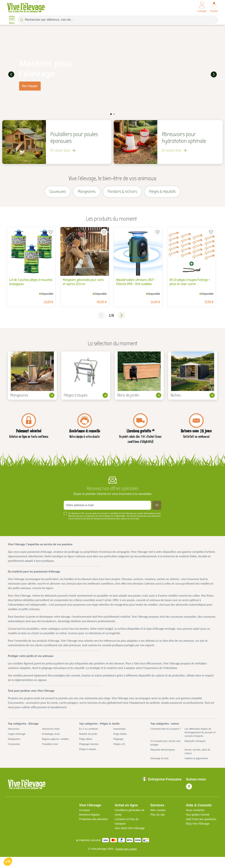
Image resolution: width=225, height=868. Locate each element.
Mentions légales (90, 821)
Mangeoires (15, 743)
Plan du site (158, 821)
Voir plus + (16, 528)
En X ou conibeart (90, 732)
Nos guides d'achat (199, 821)
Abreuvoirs (14, 732)
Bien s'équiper (30, 86)
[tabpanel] (112, 74)
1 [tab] (111, 114)
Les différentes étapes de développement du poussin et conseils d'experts (200, 736)
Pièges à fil (120, 749)
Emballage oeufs (52, 738)
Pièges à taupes (88, 754)
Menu (12, 20)
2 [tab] (114, 114)
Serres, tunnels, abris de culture (199, 757)
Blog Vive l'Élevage (199, 835)
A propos (85, 817)
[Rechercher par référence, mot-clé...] (118, 20)
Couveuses (14, 749)
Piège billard (86, 743)
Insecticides (120, 732)
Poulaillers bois (51, 749)
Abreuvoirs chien (52, 732)
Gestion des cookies (126, 860)
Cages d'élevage (18, 738)
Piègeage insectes (90, 749)
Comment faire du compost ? (166, 734)
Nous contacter (196, 817)
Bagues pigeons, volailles (57, 743)
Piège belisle (121, 738)
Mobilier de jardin (89, 738)
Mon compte (159, 817)
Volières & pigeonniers (198, 765)
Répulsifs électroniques (164, 755)
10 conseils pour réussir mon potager (164, 748)
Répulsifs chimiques (196, 746)
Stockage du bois (160, 765)
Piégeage (119, 743)
